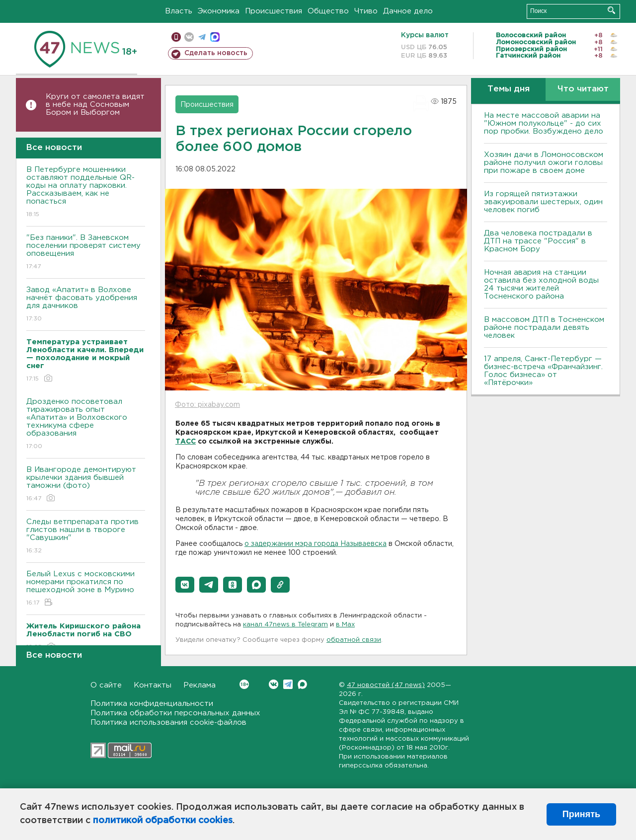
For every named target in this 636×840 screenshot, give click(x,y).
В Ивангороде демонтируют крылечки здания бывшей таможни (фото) (86, 485)
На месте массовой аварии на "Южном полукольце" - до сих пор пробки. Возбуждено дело (544, 123)
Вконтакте (244, 684)
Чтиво (366, 11)
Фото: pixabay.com (207, 405)
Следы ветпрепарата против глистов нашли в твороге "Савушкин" (86, 537)
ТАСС (186, 442)
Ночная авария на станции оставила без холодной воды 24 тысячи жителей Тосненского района (541, 284)
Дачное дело (408, 11)
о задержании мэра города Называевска (316, 544)
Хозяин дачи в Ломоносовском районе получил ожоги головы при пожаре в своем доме (544, 163)
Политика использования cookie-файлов (168, 723)
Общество (328, 11)
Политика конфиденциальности (152, 704)
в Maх (345, 625)
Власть (179, 11)
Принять (581, 814)
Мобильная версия (176, 37)
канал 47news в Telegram (285, 625)
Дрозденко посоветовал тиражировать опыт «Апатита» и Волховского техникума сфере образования (86, 424)
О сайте (106, 685)
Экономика (219, 11)
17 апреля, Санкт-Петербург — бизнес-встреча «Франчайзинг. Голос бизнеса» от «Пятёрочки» (543, 371)
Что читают (583, 89)
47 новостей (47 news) (386, 685)
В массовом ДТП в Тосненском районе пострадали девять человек (544, 328)
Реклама (199, 685)
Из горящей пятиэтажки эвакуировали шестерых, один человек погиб (543, 202)
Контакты (153, 685)
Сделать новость (216, 53)
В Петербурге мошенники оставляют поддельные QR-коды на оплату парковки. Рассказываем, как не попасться (86, 192)
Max (302, 684)
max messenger (215, 37)
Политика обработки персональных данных (175, 713)
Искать (611, 10)
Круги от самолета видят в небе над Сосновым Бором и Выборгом (95, 105)
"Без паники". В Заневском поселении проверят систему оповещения (86, 253)
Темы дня (509, 89)
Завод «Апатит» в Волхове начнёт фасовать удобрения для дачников (86, 305)
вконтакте (189, 37)
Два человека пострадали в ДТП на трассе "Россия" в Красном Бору (538, 241)
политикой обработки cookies (163, 821)
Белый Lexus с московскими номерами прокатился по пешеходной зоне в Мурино (86, 589)
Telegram (288, 684)
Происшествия (274, 11)
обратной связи (354, 640)
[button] (185, 585)
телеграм (202, 37)
